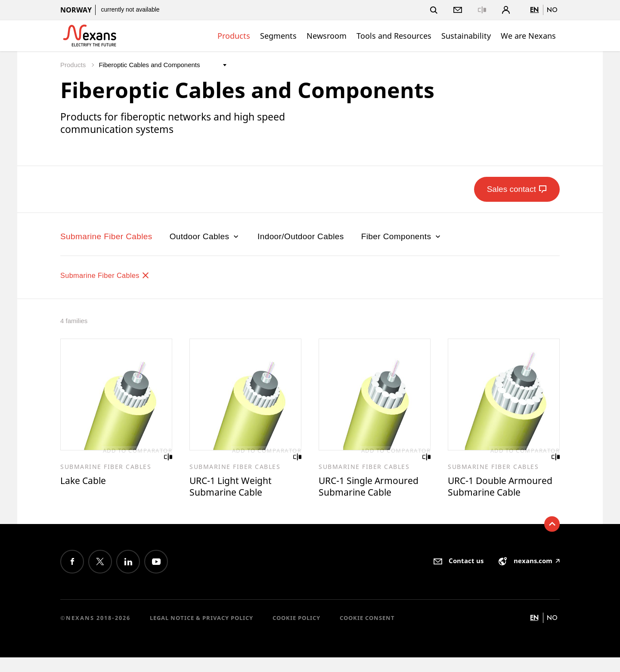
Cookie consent (367, 632)
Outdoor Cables (205, 236)
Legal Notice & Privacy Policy (201, 632)
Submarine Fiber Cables (106, 236)
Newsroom (327, 36)
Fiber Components (402, 236)
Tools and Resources (394, 36)
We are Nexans (528, 36)
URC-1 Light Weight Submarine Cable (234, 488)
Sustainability (466, 36)
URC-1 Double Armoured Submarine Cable (499, 494)
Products (234, 36)
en (534, 10)
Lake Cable (85, 481)
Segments (278, 36)
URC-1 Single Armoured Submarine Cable (374, 488)
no (552, 10)
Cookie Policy (296, 632)
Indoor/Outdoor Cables (301, 236)
